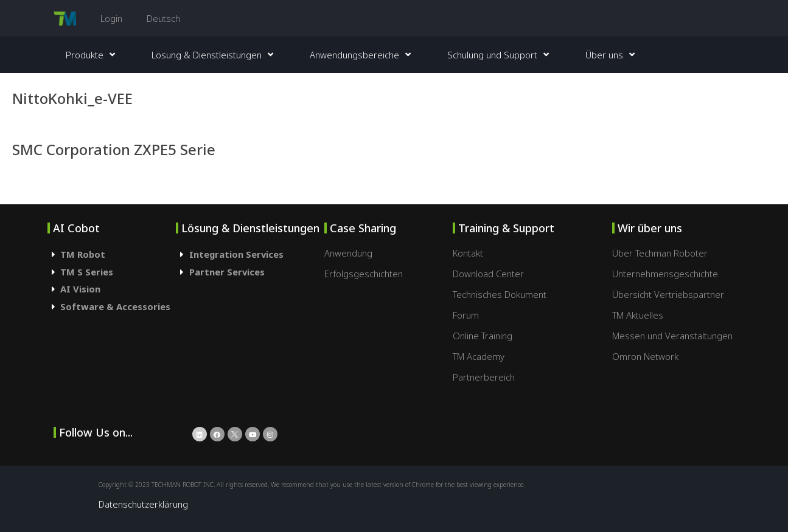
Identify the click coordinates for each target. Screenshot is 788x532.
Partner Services (227, 272)
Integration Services (236, 254)
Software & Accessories (115, 306)
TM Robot (83, 254)
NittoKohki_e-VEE (72, 98)
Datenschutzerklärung (143, 504)
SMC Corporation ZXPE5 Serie (114, 149)
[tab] (112, 254)
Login (111, 18)
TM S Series (87, 272)
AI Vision (80, 289)
